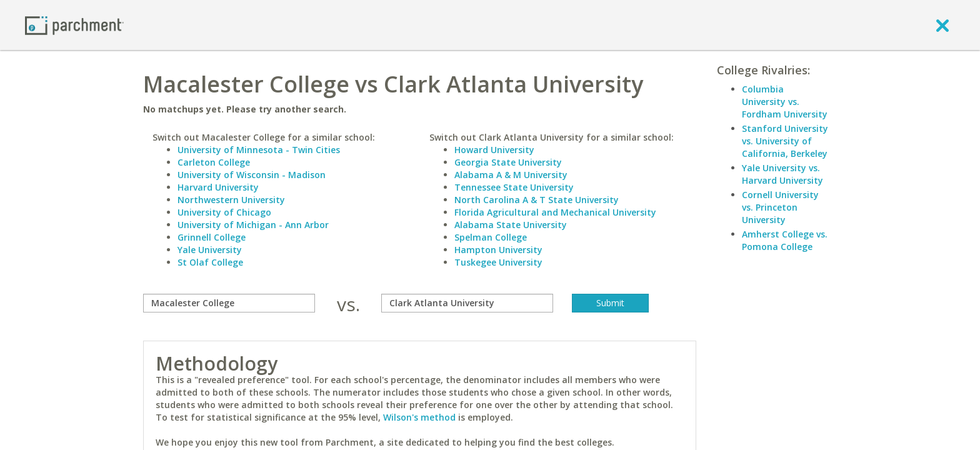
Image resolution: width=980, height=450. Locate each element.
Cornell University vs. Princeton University (780, 207)
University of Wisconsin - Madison (252, 175)
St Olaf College (210, 262)
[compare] (229, 303)
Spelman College (491, 237)
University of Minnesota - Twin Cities (259, 150)
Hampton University (498, 250)
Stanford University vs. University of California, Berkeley (785, 141)
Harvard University (218, 187)
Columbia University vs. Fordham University (785, 102)
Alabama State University (511, 225)
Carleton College (214, 162)
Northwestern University (231, 200)
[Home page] (74, 25)
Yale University (210, 250)
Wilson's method (419, 417)
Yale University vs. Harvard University (782, 174)
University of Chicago (224, 212)
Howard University (494, 150)
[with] (467, 303)
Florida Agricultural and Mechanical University (555, 212)
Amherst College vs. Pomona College (785, 240)
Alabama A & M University (511, 175)
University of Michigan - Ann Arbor (253, 225)
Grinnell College (212, 237)
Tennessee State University (514, 187)
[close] (942, 25)
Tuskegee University (498, 262)
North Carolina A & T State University (537, 200)
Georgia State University (508, 162)
